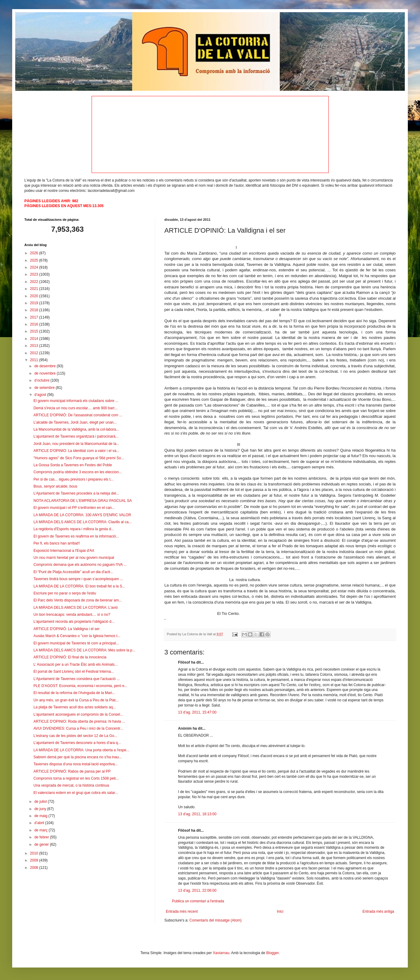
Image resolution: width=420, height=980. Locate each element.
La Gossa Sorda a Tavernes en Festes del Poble (73, 465)
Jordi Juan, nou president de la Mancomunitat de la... (76, 444)
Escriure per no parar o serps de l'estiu (65, 593)
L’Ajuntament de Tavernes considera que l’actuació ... (77, 679)
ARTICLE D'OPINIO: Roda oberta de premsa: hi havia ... (79, 721)
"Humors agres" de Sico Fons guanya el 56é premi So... (79, 458)
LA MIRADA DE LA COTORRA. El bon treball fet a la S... (79, 586)
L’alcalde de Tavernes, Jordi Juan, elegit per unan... (75, 422)
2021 (35, 289)
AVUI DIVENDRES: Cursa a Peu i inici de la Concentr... (78, 728)
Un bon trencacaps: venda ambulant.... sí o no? (72, 615)
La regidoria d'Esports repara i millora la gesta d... (74, 529)
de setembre (45, 388)
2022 (35, 282)
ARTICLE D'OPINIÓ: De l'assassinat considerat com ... (78, 415)
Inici (280, 911)
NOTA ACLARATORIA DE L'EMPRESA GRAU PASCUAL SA (83, 501)
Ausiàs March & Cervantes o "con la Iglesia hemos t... (77, 636)
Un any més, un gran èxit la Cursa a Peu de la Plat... (76, 700)
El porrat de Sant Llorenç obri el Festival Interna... (74, 672)
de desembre (45, 366)
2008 (35, 868)
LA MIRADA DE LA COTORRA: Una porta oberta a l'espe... (81, 750)
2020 (35, 296)
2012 (35, 353)
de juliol (41, 802)
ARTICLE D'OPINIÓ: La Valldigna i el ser (66, 629)
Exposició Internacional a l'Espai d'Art (64, 551)
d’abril (40, 823)
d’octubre (42, 380)
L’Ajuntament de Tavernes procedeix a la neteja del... (76, 493)
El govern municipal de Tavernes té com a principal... (76, 643)
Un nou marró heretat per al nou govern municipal (74, 558)
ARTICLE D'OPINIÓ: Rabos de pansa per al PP (72, 771)
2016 (35, 324)
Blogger (273, 953)
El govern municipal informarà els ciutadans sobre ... (76, 401)
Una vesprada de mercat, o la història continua (71, 785)
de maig (41, 816)
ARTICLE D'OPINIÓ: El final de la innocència (70, 657)
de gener (42, 844)
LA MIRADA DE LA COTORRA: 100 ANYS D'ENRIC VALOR (82, 515)
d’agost (41, 395)
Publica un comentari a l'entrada (198, 901)
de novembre (45, 373)
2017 (35, 317)
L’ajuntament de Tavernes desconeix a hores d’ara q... (77, 743)
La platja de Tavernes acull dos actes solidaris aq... (75, 707)
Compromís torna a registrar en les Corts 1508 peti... (76, 778)
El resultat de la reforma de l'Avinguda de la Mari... (74, 693)
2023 (35, 274)
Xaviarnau (221, 953)
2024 (35, 267)
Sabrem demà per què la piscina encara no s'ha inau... (78, 757)
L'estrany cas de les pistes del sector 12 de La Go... (75, 736)
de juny (41, 809)
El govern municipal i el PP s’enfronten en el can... (74, 508)
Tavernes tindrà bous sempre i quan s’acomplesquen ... (78, 579)
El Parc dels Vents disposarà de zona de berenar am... (78, 600)
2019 (35, 303)
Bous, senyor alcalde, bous (55, 486)
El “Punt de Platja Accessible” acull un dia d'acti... (73, 572)
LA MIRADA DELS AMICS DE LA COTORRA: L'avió (76, 608)
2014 (35, 339)
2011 (35, 360)
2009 (35, 860)
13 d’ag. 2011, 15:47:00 (197, 712)
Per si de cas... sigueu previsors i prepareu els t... (73, 479)
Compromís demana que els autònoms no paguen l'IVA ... (80, 565)
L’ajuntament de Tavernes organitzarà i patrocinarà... (76, 436)
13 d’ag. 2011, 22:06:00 (197, 890)
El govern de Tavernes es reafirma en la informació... (76, 536)
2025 (35, 260)
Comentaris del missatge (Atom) (215, 920)
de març (42, 830)
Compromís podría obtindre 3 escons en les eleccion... (78, 472)
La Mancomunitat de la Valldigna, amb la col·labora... (76, 429)
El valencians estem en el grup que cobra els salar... (76, 793)
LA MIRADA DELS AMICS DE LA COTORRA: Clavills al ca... (83, 522)
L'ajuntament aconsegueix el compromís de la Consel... (78, 714)
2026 (35, 253)
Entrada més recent (182, 911)
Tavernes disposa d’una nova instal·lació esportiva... (76, 764)
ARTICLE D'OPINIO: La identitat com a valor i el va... (76, 451)
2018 (35, 310)
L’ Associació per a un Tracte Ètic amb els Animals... (75, 664)
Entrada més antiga (378, 911)
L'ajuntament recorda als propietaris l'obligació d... (74, 622)
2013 (35, 346)
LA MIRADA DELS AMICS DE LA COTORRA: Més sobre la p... (84, 650)
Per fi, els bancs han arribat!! (57, 543)
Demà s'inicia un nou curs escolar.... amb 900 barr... (75, 408)
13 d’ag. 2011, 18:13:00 (197, 814)
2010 (35, 853)
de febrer (42, 837)
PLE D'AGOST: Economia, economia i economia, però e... (80, 686)
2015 (35, 331)
